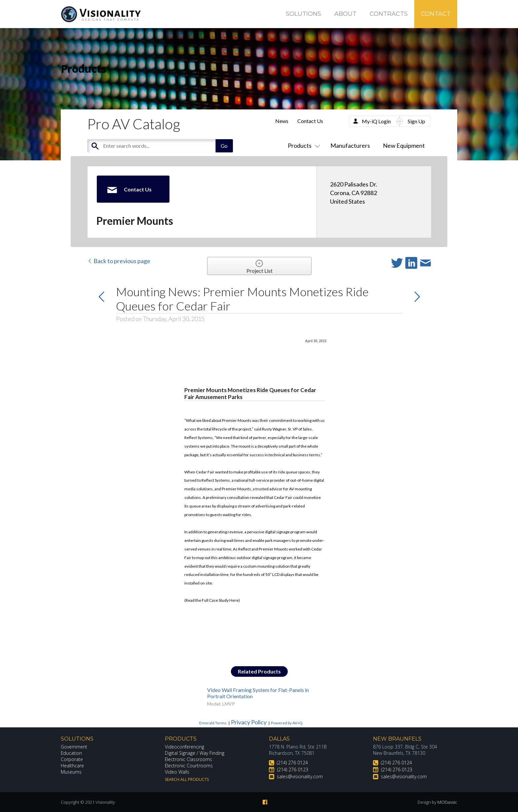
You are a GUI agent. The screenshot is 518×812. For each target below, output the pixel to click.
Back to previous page (119, 261)
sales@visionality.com (300, 776)
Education (72, 753)
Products (303, 145)
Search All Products (187, 779)
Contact (436, 14)
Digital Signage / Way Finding (195, 753)
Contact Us (310, 121)
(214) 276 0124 (292, 763)
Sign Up (416, 121)
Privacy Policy (249, 722)
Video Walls (177, 772)
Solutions (303, 14)
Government (74, 747)
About (345, 14)
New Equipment (404, 145)
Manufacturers (350, 145)
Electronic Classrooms (189, 759)
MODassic (447, 802)
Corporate (72, 759)
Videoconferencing (185, 747)
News (282, 121)
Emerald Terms (213, 723)
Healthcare (72, 766)
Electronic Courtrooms (189, 766)
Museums (71, 772)
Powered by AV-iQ (287, 723)
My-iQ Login (376, 121)
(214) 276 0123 (293, 770)
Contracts (389, 14)
